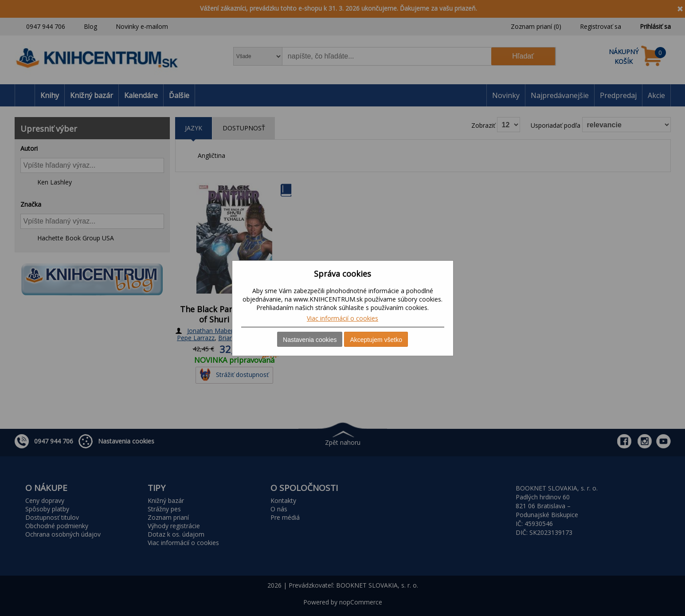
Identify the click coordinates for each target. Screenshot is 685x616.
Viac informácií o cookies (342, 318)
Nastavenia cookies (310, 340)
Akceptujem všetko (376, 340)
